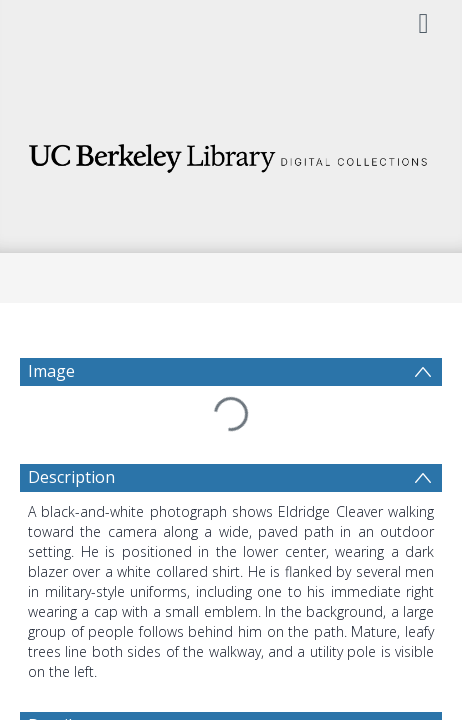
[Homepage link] (231, 152)
